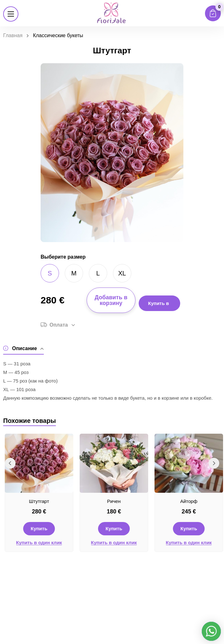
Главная (13, 35)
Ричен (114, 501)
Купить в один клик (39, 543)
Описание (23, 348)
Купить (39, 529)
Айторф (189, 501)
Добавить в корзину (111, 300)
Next (214, 463)
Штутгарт (39, 501)
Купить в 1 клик (159, 306)
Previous (10, 463)
